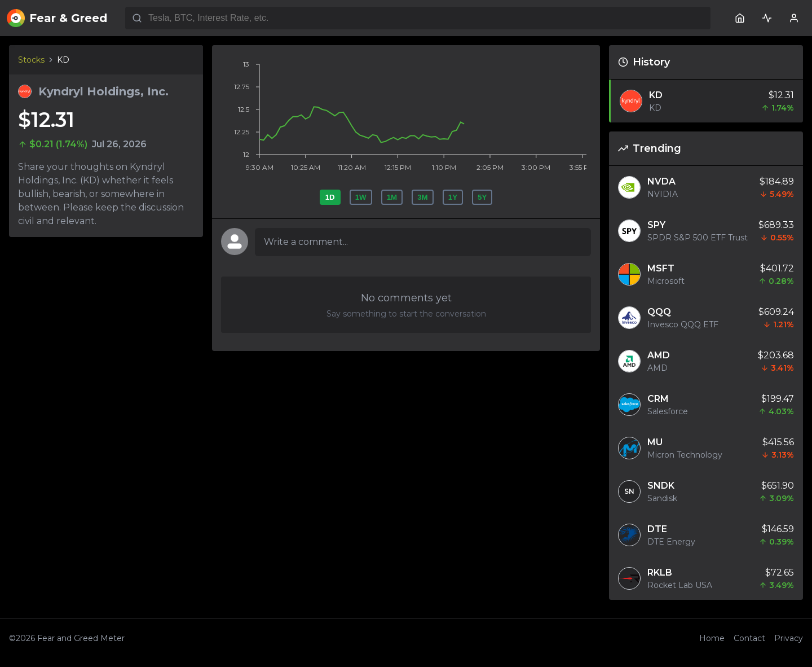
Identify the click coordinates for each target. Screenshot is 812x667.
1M (392, 197)
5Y (482, 197)
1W (361, 197)
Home (712, 638)
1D (330, 197)
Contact (749, 638)
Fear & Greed (57, 18)
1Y (453, 197)
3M (423, 197)
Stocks (31, 60)
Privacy (789, 638)
